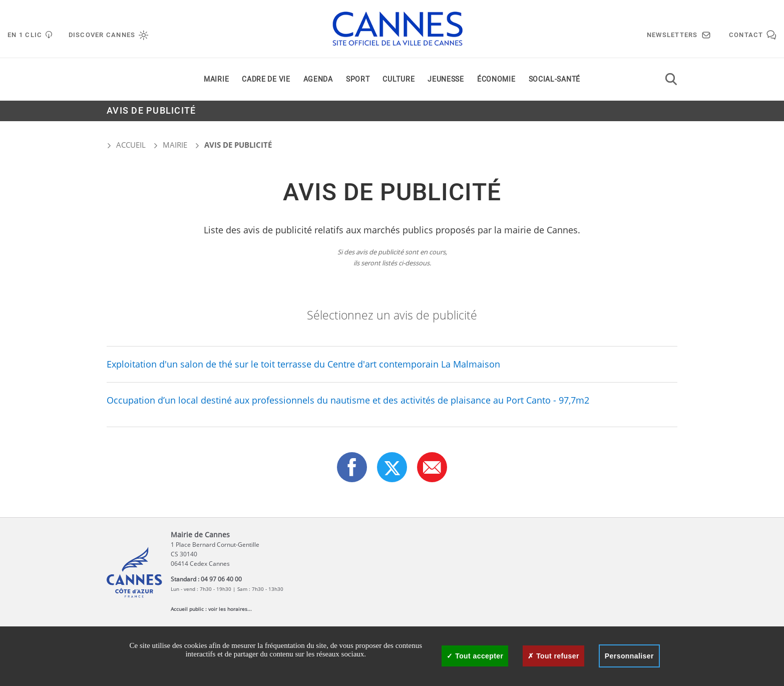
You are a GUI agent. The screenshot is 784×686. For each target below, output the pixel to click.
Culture (399, 79)
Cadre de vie (266, 79)
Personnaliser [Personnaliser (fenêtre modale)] (629, 656)
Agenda (318, 79)
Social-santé (554, 79)
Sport (358, 79)
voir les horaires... (230, 609)
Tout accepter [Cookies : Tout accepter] (475, 656)
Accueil (126, 145)
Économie (496, 79)
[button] (432, 467)
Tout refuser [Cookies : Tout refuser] (553, 656)
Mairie (216, 79)
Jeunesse (446, 79)
